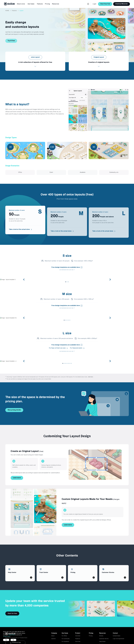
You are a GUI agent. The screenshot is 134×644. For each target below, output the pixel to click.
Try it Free (11, 41)
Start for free (12, 614)
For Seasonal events (76, 348)
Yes (6, 640)
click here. (91, 377)
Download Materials (122, 4)
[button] (21, 4)
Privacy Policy (7, 636)
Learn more (17, 478)
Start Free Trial (105, 4)
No (13, 640)
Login (94, 4)
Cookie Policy (12, 635)
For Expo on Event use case (57, 348)
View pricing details (14, 410)
